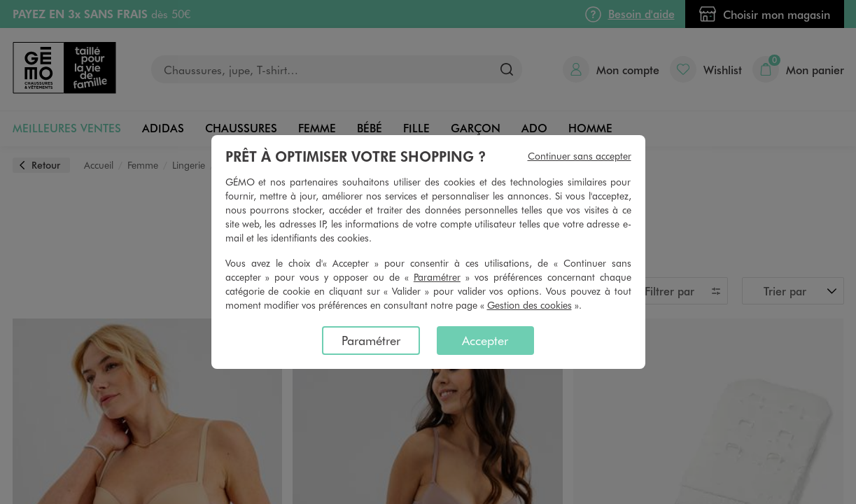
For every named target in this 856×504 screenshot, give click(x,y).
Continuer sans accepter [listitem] (580, 156)
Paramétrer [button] (437, 277)
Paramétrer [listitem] (371, 340)
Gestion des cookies (529, 305)
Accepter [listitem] (485, 340)
